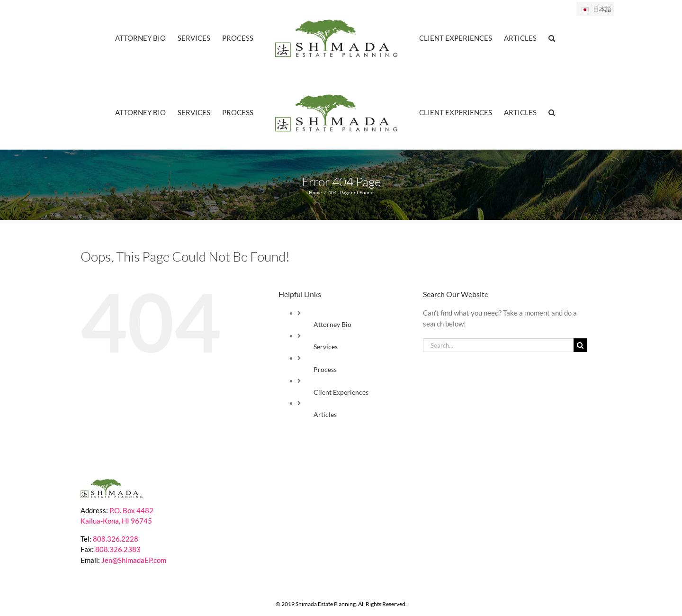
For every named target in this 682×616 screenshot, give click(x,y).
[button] (552, 37)
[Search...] (498, 346)
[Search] (580, 346)
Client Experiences (341, 393)
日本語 (596, 9)
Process (325, 370)
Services (326, 347)
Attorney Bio (332, 325)
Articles (325, 415)
